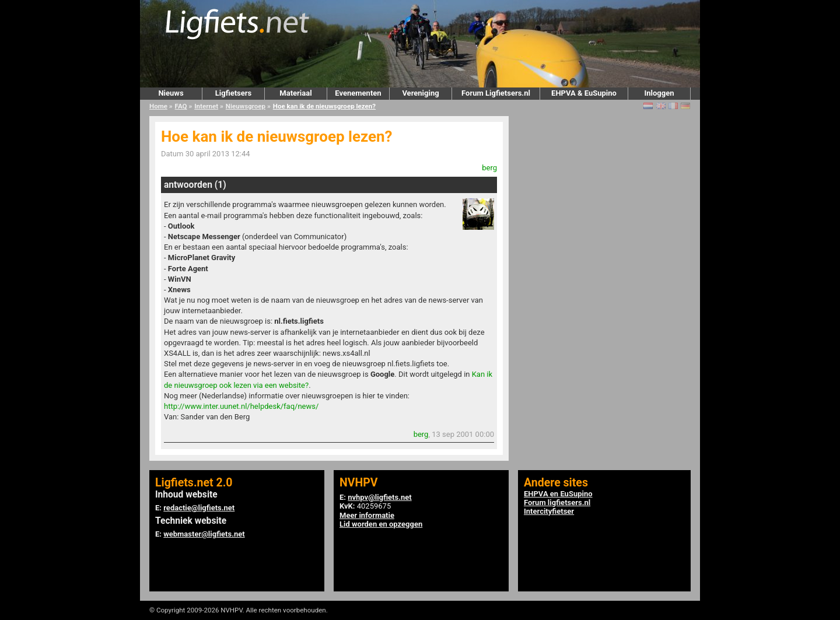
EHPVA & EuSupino (584, 93)
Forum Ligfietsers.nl (496, 93)
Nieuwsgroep (246, 106)
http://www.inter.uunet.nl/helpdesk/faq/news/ (241, 406)
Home (158, 106)
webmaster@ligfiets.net (204, 534)
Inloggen (659, 93)
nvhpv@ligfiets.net (379, 497)
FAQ (181, 106)
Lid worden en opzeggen (381, 524)
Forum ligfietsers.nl (557, 502)
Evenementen (358, 93)
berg (489, 168)
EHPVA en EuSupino (558, 494)
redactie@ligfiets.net (199, 508)
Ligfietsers (233, 93)
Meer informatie (367, 515)
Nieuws (171, 93)
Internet (206, 106)
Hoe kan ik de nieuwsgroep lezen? (324, 106)
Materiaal (295, 93)
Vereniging (420, 93)
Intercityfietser (549, 511)
